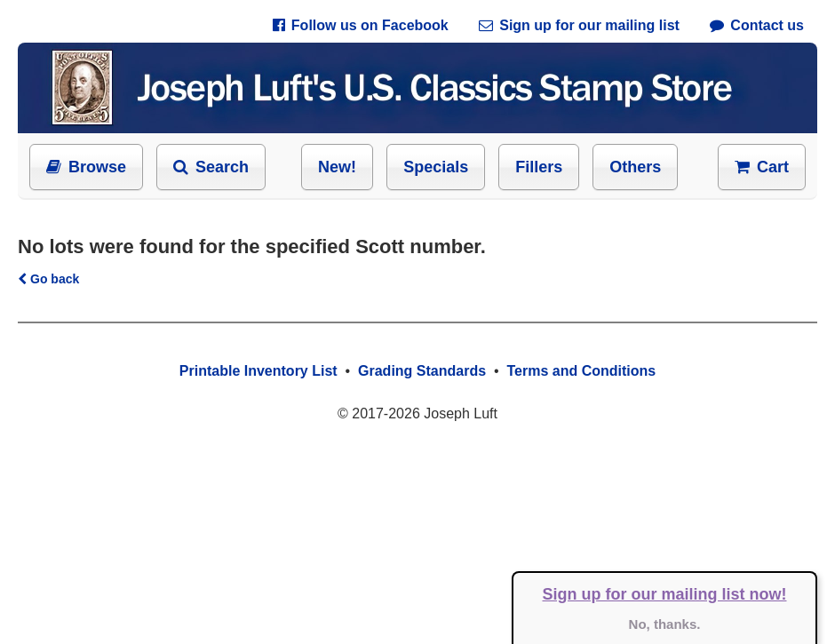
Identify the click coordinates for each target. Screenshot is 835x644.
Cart (762, 167)
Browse (86, 167)
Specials (436, 167)
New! (337, 167)
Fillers (539, 167)
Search (211, 167)
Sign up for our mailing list (579, 25)
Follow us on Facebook (361, 25)
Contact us (757, 25)
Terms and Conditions (581, 371)
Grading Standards (422, 371)
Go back (48, 279)
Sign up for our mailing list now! (665, 594)
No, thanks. (665, 624)
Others (635, 167)
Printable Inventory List (258, 371)
